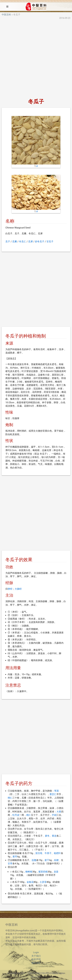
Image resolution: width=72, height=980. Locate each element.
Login (36, 952)
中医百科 (6, 15)
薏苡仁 (53, 794)
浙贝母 (39, 853)
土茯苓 (43, 882)
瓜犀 (31, 242)
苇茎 (57, 791)
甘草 (10, 864)
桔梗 (56, 860)
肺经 (10, 589)
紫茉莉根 (43, 872)
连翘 (34, 860)
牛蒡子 (48, 853)
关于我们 (36, 956)
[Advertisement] (36, 59)
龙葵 (56, 872)
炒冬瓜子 (40, 242)
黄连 (54, 836)
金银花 (30, 882)
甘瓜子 (50, 242)
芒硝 (54, 815)
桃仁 (10, 798)
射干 (47, 860)
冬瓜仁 (23, 242)
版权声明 (36, 959)
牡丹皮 (16, 815)
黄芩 (15, 857)
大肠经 (18, 589)
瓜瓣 (15, 242)
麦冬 (47, 836)
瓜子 (8, 242)
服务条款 (36, 963)
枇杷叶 (57, 853)
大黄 (59, 812)
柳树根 (29, 872)
